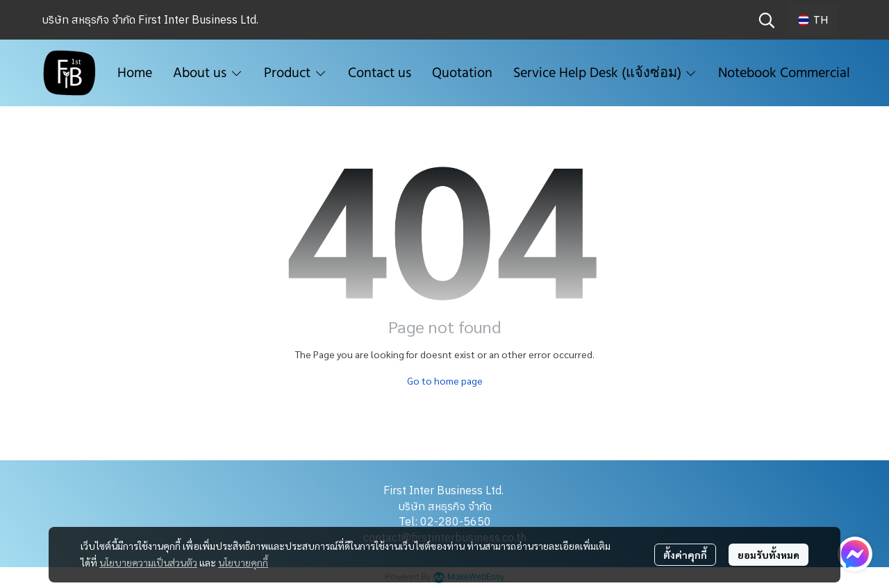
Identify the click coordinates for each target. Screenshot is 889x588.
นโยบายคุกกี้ (243, 562)
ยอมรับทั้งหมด (768, 555)
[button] (767, 20)
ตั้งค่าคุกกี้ (685, 555)
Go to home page (445, 380)
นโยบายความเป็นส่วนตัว (148, 562)
